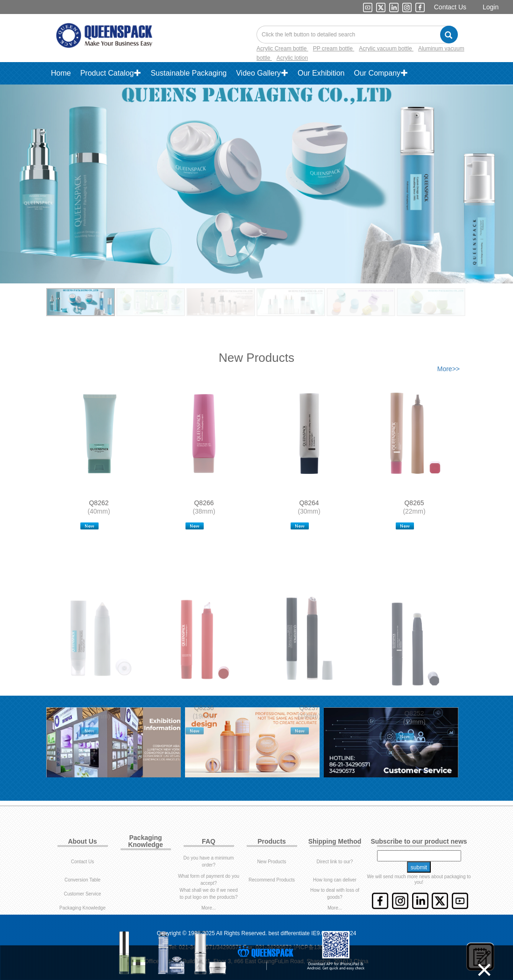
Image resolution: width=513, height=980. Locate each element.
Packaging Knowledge (82, 908)
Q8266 (204, 503)
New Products (271, 862)
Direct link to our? (335, 862)
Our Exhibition (321, 73)
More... (209, 908)
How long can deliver (335, 880)
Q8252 (414, 719)
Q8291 (99, 719)
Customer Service (82, 894)
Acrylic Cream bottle (282, 49)
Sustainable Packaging (189, 73)
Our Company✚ (381, 73)
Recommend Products (272, 880)
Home (61, 73)
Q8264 (309, 503)
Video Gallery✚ (262, 73)
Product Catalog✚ (111, 73)
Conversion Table (82, 880)
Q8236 (204, 719)
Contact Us (450, 7)
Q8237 (309, 719)
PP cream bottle (334, 49)
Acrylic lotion (292, 58)
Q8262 (99, 503)
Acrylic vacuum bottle (386, 49)
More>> (449, 369)
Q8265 (414, 503)
